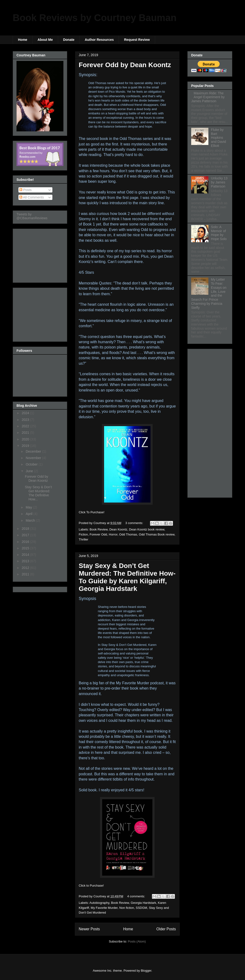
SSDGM (141, 908)
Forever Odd (98, 534)
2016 (26, 542)
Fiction (83, 534)
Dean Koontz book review (147, 529)
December (34, 451)
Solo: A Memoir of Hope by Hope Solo (219, 233)
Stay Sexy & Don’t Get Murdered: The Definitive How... (38, 493)
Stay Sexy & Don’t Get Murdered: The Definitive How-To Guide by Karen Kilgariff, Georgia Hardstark (127, 577)
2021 (26, 433)
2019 (26, 446)
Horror (113, 534)
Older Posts (166, 929)
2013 (26, 561)
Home (23, 40)
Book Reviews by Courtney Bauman (95, 18)
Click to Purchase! (91, 886)
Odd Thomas (128, 534)
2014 (26, 555)
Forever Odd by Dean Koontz (125, 65)
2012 (26, 568)
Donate (69, 40)
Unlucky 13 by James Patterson (219, 182)
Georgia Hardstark (143, 903)
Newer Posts (89, 929)
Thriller (84, 539)
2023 (26, 420)
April (29, 514)
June (30, 471)
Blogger (146, 971)
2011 (26, 574)
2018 (26, 529)
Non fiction (127, 908)
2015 (26, 548)
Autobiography (99, 903)
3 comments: (135, 523)
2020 (26, 439)
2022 (26, 426)
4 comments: (137, 896)
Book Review (99, 529)
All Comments (32, 197)
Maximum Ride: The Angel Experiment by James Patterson (208, 97)
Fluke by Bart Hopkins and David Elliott (219, 138)
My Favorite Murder (104, 908)
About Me (45, 40)
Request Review (137, 40)
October (32, 464)
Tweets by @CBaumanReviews (32, 216)
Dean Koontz (118, 529)
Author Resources (99, 40)
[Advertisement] (40, 254)
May (29, 507)
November (34, 458)
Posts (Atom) (137, 941)
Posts (25, 190)
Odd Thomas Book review (157, 534)
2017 (26, 535)
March (31, 520)
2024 (26, 413)
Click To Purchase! (92, 512)
